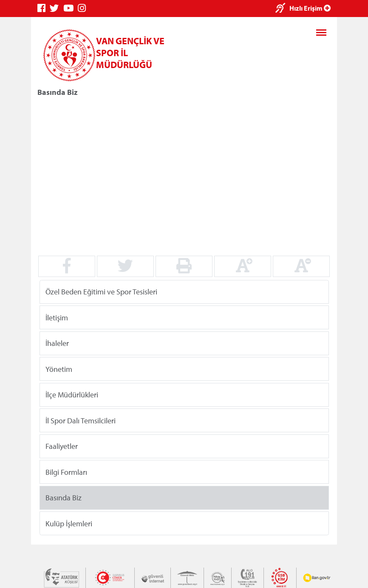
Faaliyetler (62, 446)
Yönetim (59, 369)
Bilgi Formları (66, 472)
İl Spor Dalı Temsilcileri (81, 420)
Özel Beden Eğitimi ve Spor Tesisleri (101, 292)
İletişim (57, 317)
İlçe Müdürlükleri (72, 395)
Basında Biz (64, 498)
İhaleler (57, 343)
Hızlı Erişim (310, 8)
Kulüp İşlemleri (69, 523)
